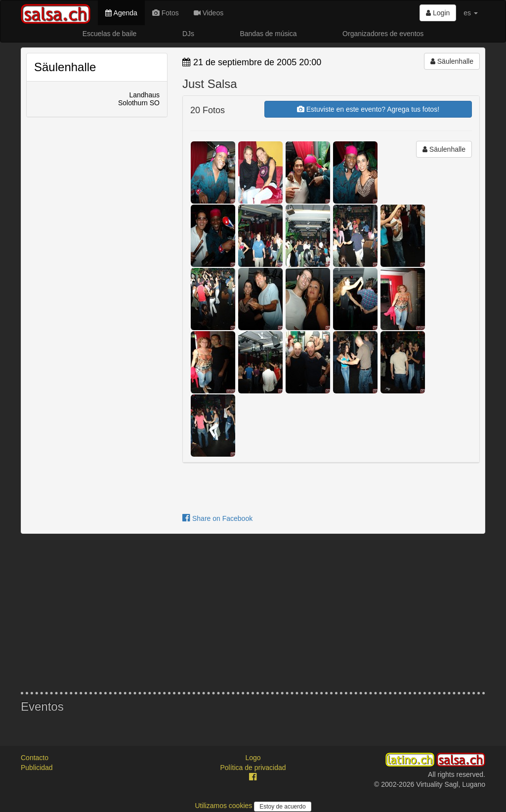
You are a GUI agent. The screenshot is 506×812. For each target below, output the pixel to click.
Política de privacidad (253, 768)
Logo (253, 758)
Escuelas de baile (110, 34)
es (471, 13)
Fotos (166, 13)
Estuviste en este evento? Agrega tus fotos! (368, 109)
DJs (188, 34)
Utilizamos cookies (224, 806)
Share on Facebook (217, 518)
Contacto (35, 758)
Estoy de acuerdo (282, 807)
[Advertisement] (253, 613)
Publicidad (37, 768)
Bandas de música (268, 34)
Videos (209, 13)
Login (438, 13)
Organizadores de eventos (383, 34)
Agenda (121, 13)
